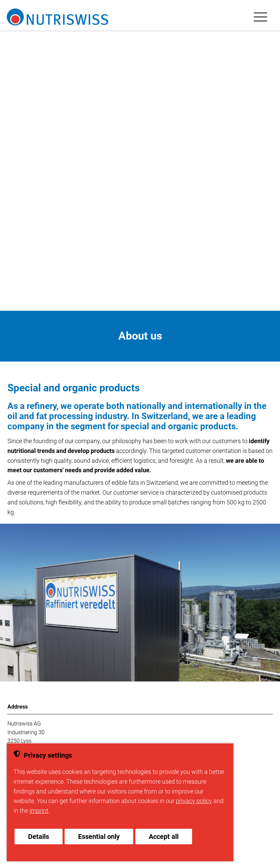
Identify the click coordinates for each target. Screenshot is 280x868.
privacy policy (194, 801)
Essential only (99, 837)
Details (39, 837)
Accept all (164, 837)
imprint (39, 811)
